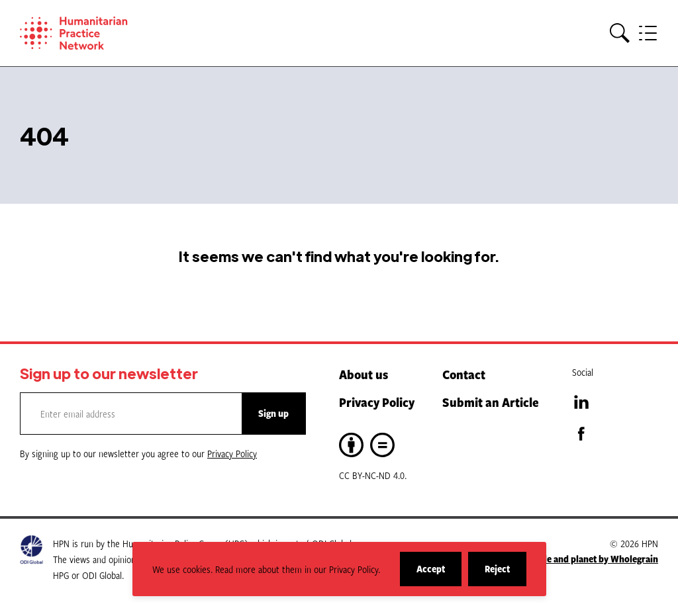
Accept (439, 574)
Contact (464, 374)
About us (363, 374)
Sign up (273, 413)
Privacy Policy (377, 402)
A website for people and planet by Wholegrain (563, 559)
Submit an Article (491, 402)
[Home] (93, 33)
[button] (620, 33)
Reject (506, 574)
